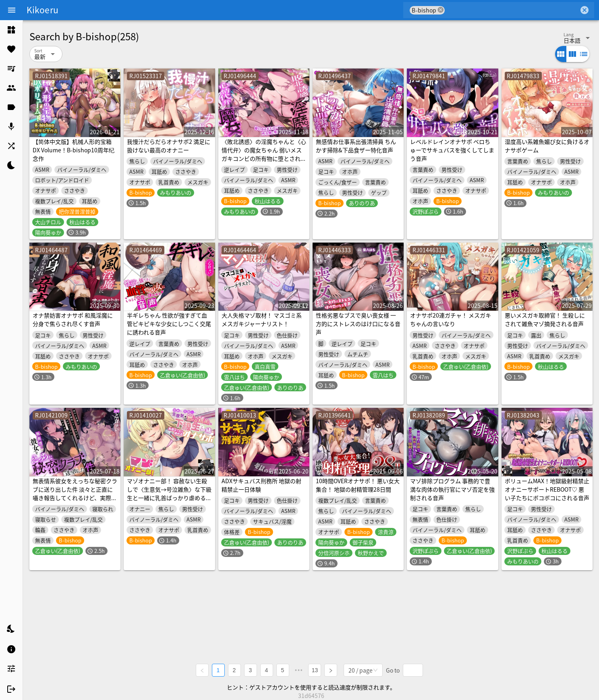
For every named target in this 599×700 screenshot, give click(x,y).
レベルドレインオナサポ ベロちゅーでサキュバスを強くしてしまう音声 (452, 150)
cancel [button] (441, 10)
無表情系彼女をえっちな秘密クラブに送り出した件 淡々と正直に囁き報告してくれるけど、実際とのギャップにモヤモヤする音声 (75, 493)
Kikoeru (42, 10)
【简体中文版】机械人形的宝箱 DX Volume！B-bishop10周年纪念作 (74, 150)
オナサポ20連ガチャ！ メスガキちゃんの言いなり (451, 319)
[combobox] (512, 10)
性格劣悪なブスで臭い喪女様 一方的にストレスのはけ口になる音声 (358, 324)
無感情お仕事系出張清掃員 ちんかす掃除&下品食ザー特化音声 (356, 146)
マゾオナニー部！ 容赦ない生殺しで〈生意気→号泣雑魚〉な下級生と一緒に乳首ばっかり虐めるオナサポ (169, 493)
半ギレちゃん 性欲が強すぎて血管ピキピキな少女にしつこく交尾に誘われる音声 (169, 324)
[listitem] (11, 30)
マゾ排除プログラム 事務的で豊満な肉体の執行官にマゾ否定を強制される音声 (452, 489)
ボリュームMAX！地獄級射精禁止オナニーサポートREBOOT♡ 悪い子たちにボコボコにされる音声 (547, 489)
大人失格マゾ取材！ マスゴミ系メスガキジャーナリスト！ (262, 319)
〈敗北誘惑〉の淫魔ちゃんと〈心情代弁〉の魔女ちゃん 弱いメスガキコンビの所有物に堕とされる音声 (264, 154)
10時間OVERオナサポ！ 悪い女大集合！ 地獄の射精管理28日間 (358, 485)
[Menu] (12, 10)
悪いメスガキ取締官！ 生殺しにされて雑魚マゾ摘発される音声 (545, 319)
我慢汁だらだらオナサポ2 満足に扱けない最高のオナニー (169, 146)
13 (315, 670)
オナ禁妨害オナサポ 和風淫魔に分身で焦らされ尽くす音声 (73, 319)
